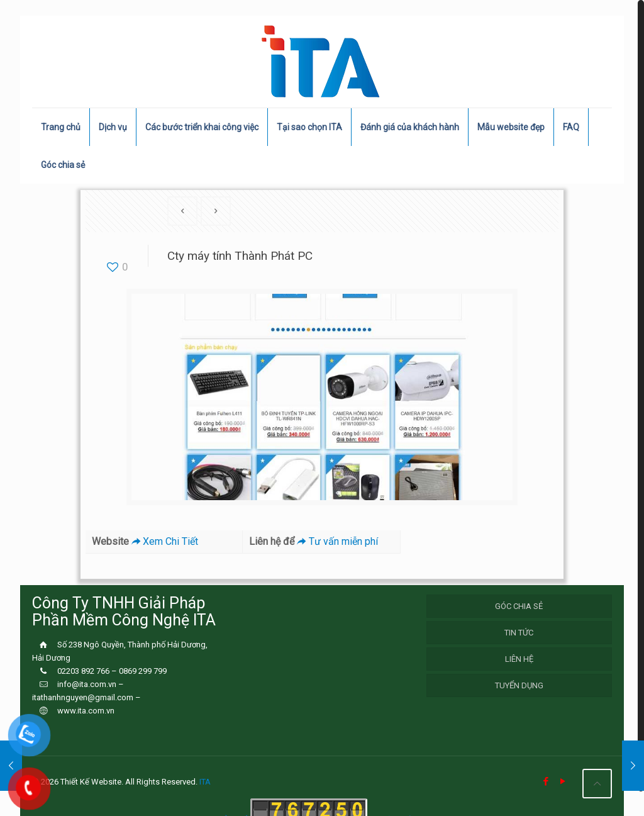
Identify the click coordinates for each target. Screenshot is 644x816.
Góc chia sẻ (519, 606)
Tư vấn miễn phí (336, 541)
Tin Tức (519, 633)
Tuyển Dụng (519, 685)
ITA (205, 782)
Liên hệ (519, 659)
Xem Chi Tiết (164, 541)
